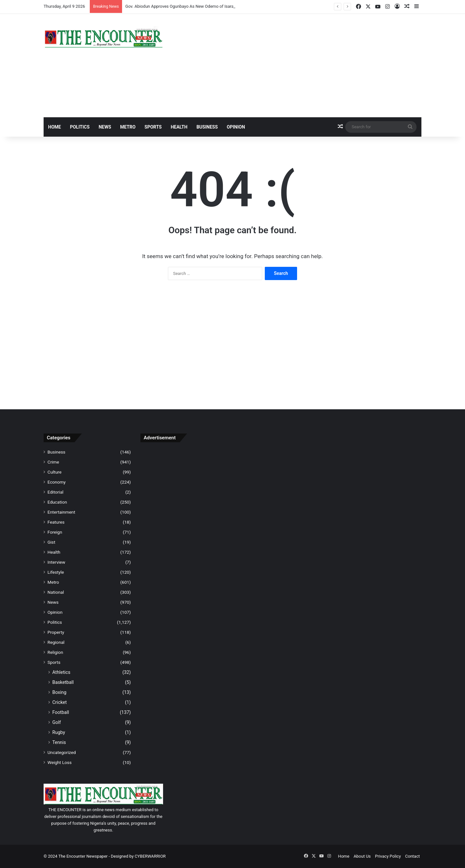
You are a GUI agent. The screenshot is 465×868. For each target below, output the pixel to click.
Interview (56, 562)
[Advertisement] (297, 66)
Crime (53, 462)
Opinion (236, 127)
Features (56, 522)
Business (207, 127)
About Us (362, 856)
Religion (55, 652)
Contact (413, 856)
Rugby (59, 732)
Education (57, 502)
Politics (80, 127)
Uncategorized (62, 752)
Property (56, 632)
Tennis (59, 742)
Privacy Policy (388, 856)
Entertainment (61, 512)
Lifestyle (56, 572)
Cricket (60, 702)
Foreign (55, 532)
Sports (153, 127)
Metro (128, 127)
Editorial (55, 492)
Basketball (63, 682)
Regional (56, 642)
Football (61, 712)
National (56, 592)
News (105, 127)
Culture (54, 472)
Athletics (61, 672)
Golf (57, 722)
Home (55, 127)
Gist (51, 542)
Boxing (59, 692)
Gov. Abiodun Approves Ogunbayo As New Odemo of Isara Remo (185, 6)
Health (179, 127)
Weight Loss (60, 762)
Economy (57, 482)
